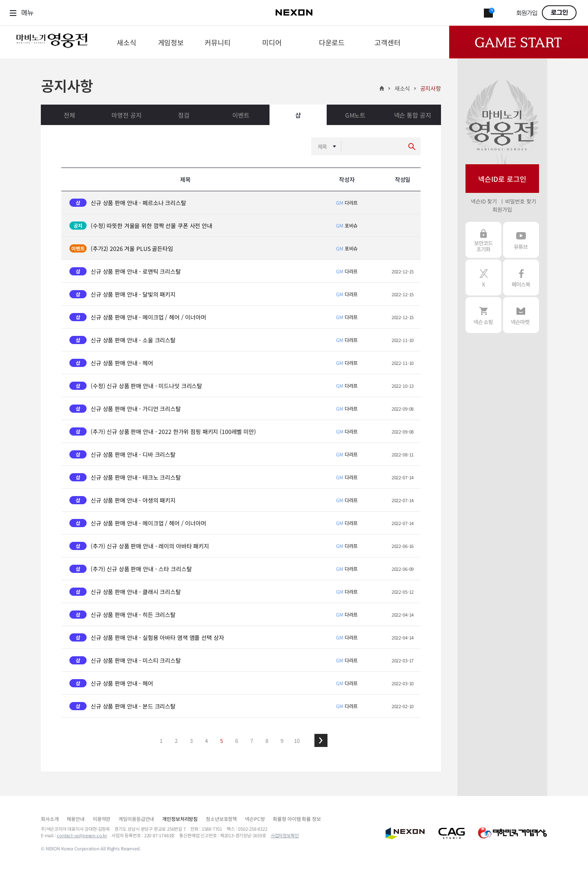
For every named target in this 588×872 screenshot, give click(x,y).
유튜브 (521, 240)
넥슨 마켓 (521, 315)
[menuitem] (126, 42)
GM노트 (355, 115)
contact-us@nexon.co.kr (82, 835)
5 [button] (222, 741)
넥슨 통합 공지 (413, 115)
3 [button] (191, 741)
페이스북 (521, 277)
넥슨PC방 (255, 819)
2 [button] (176, 741)
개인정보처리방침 (180, 819)
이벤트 (241, 115)
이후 (321, 740)
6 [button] (237, 741)
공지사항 (431, 88)
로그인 (559, 13)
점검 (184, 115)
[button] (321, 740)
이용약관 (101, 819)
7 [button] (252, 741)
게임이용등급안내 (136, 819)
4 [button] (206, 741)
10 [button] (297, 741)
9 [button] (282, 741)
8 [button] (267, 741)
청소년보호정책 (221, 819)
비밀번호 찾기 (520, 201)
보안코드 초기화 (483, 240)
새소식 (402, 88)
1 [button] (161, 741)
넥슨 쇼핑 (483, 315)
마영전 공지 (126, 115)
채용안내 (75, 819)
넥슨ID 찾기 (484, 201)
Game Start (519, 42)
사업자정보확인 (285, 835)
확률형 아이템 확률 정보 (297, 819)
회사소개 (50, 819)
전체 (69, 115)
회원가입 (527, 13)
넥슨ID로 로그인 (502, 179)
